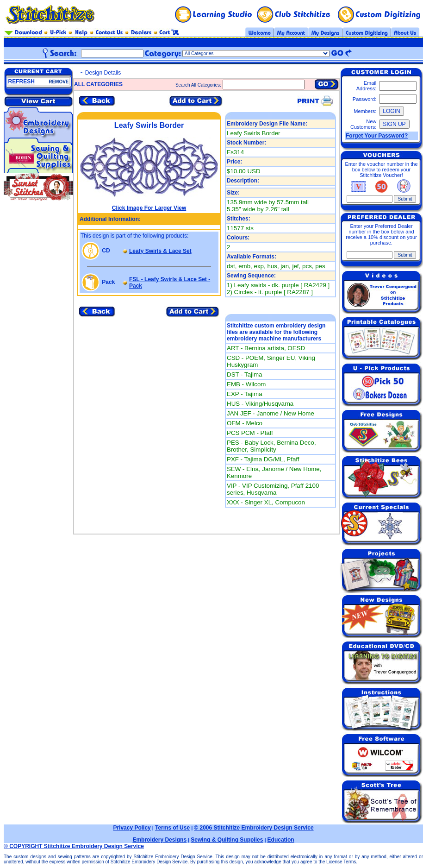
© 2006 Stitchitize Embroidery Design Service (254, 828)
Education (281, 840)
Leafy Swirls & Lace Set (160, 251)
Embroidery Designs (159, 840)
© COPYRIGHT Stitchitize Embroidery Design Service (74, 846)
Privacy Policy (132, 828)
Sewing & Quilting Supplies (227, 840)
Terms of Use (172, 828)
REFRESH (22, 82)
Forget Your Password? (377, 136)
